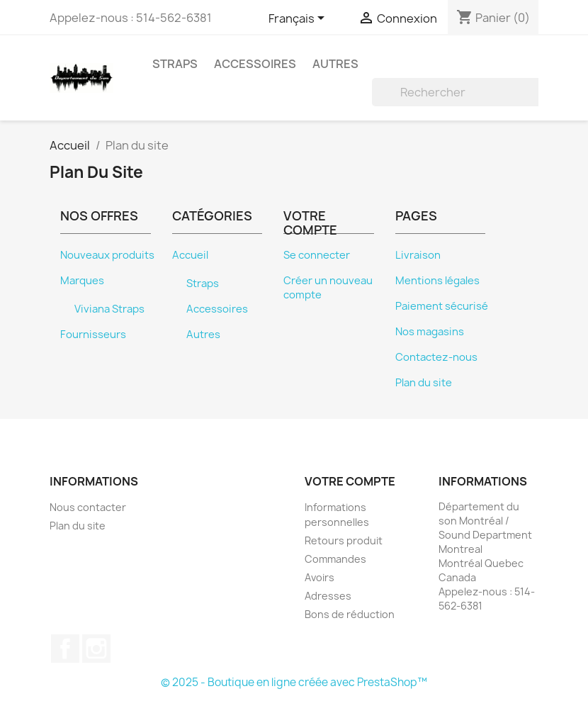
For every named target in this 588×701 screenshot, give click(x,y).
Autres (335, 64)
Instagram (96, 649)
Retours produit (344, 540)
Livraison (418, 255)
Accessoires (255, 64)
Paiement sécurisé (442, 306)
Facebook (65, 649)
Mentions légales (437, 281)
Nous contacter (88, 507)
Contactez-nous (436, 357)
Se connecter (317, 255)
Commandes (335, 559)
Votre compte (350, 481)
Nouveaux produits (107, 255)
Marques (82, 281)
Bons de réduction (350, 614)
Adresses (328, 596)
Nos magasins (430, 332)
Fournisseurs (93, 335)
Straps (175, 64)
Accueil (190, 255)
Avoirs (320, 577)
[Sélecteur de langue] (299, 19)
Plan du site (424, 383)
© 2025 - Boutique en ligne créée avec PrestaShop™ (294, 682)
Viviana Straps (109, 309)
